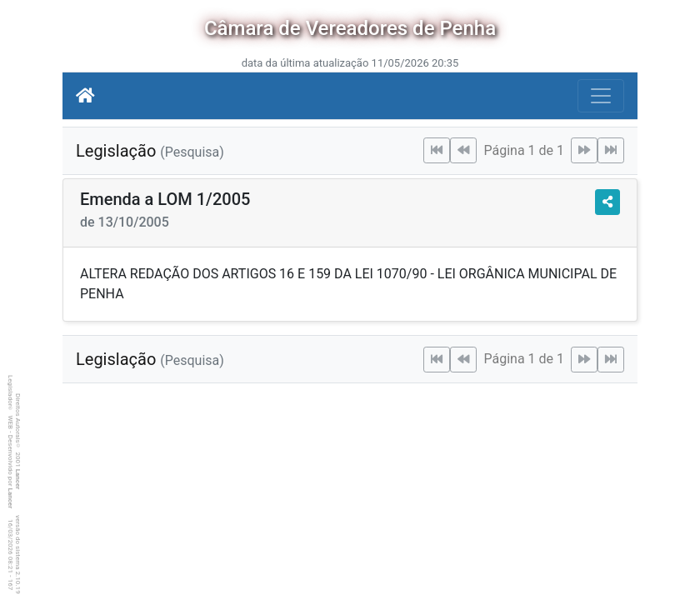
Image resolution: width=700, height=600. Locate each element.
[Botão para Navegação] (601, 96)
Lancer (18, 480)
